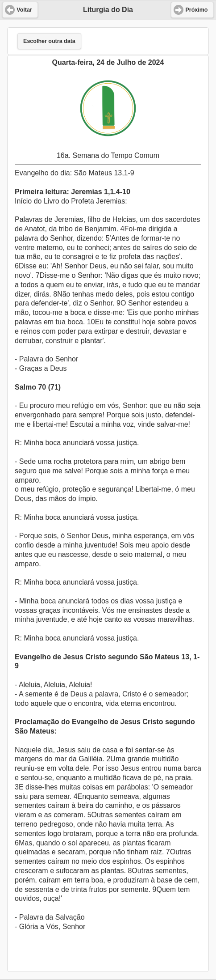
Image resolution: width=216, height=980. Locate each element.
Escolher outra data (49, 41)
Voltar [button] (24, 10)
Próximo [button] (196, 10)
